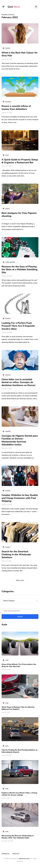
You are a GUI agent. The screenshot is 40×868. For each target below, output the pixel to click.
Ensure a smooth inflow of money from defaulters (16, 108)
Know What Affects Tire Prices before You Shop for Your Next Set (19, 665)
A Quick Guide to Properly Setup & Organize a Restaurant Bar (20, 161)
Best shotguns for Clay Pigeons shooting (19, 215)
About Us (16, 854)
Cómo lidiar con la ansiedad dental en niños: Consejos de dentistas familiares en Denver (19, 382)
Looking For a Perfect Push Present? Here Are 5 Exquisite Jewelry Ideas (18, 326)
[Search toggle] (36, 7)
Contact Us (5, 854)
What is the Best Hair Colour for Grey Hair (20, 54)
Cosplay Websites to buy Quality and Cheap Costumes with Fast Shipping (20, 498)
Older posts (20, 580)
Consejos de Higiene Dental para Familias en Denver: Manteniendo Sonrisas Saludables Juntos (20, 440)
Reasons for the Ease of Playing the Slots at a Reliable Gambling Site (20, 270)
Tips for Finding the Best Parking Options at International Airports (19, 751)
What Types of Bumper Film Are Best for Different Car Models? (18, 708)
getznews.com (24, 859)
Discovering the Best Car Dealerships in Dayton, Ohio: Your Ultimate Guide (18, 837)
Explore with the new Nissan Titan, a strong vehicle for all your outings (19, 794)
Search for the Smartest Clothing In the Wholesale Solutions (16, 554)
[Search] (20, 611)
